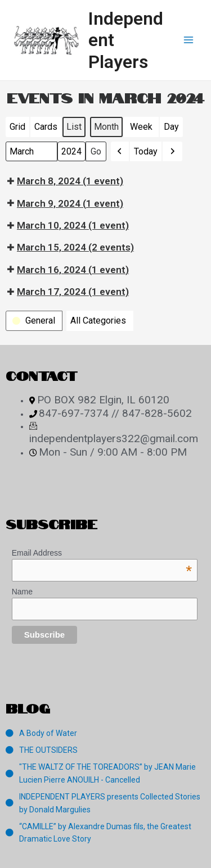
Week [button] (141, 127)
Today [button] (146, 151)
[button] (120, 152)
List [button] (76, 129)
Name (22, 592)
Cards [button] (46, 129)
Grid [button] (19, 129)
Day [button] (171, 127)
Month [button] (106, 127)
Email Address (102, 553)
